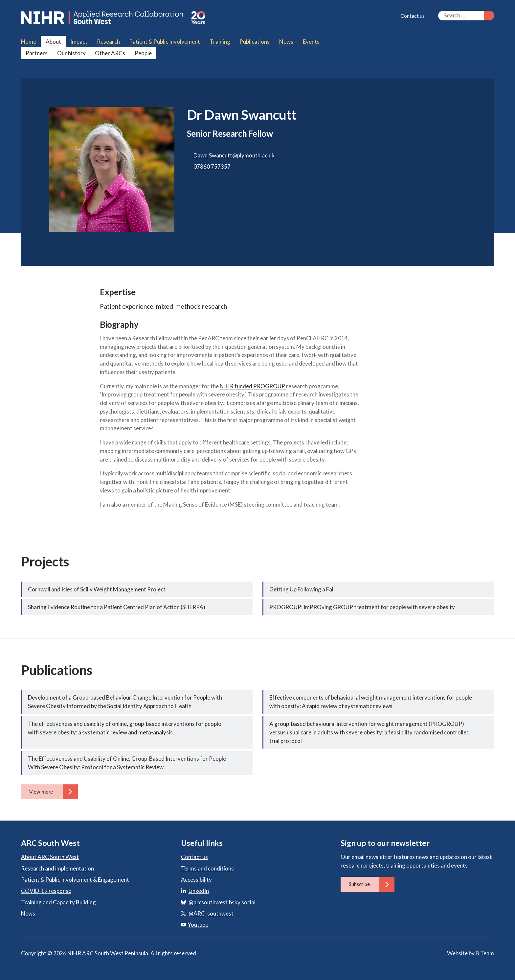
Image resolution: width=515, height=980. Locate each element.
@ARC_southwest (211, 913)
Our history (71, 53)
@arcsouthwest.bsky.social (222, 902)
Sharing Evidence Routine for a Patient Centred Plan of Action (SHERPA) (117, 607)
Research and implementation (57, 868)
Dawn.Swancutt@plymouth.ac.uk (234, 155)
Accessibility (196, 880)
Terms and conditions (207, 868)
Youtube (195, 925)
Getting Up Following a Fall (302, 589)
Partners (37, 53)
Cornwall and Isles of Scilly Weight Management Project (97, 589)
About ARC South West (50, 857)
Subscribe (372, 884)
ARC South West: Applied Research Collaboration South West (103, 18)
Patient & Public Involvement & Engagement (75, 880)
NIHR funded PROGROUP (253, 386)
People (143, 53)
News (28, 913)
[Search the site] (466, 16)
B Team (485, 953)
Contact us (413, 16)
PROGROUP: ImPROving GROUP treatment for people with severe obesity (362, 607)
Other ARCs (110, 53)
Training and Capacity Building (58, 902)
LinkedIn (199, 891)
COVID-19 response (46, 891)
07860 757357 (212, 167)
